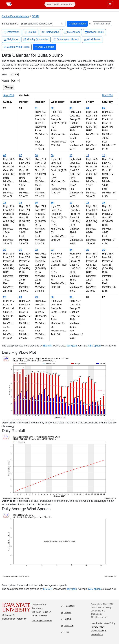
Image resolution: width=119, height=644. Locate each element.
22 (36, 250)
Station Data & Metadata (15, 16)
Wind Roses (92, 40)
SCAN (35, 16)
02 (52, 108)
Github (66, 619)
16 (52, 203)
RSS (65, 632)
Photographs (50, 32)
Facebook (68, 606)
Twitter (66, 612)
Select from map (102, 24)
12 (104, 155)
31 (71, 297)
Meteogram (72, 32)
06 (5, 155)
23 (52, 250)
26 (104, 250)
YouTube (67, 625)
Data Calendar (44, 47)
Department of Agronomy (14, 619)
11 (88, 155)
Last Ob (31, 32)
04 (88, 108)
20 (5, 250)
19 (104, 203)
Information (12, 32)
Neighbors (11, 40)
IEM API (48, 346)
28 (20, 297)
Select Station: (10, 24)
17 (71, 203)
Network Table (94, 32)
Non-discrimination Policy (103, 623)
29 (36, 297)
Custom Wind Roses (17, 47)
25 (88, 250)
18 (88, 203)
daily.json (72, 346)
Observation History (66, 40)
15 (36, 203)
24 (71, 250)
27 (5, 297)
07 (20, 155)
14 (20, 203)
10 (71, 155)
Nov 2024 (107, 95)
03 (71, 108)
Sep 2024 (9, 95)
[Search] (60, 4)
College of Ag (9, 615)
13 (5, 203)
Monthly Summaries (36, 40)
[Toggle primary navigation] (110, 4)
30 (52, 297)
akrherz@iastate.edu (42, 621)
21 (20, 250)
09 (52, 155)
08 (36, 155)
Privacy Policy (98, 627)
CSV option (94, 346)
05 (104, 108)
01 (36, 108)
